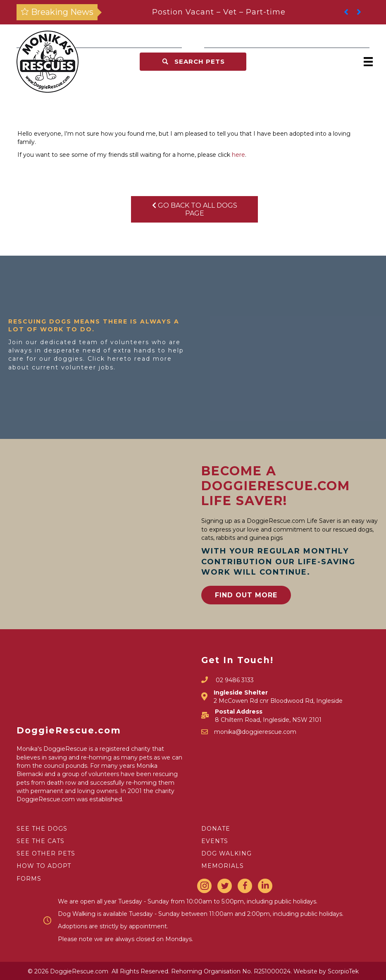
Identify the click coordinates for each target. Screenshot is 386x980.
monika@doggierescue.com (255, 732)
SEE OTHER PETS (46, 853)
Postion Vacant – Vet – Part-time (219, 12)
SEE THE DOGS (42, 829)
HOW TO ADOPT (44, 866)
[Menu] (368, 62)
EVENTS (215, 841)
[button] (193, 62)
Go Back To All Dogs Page (195, 209)
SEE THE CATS (41, 841)
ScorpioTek (343, 971)
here (238, 155)
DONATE (216, 829)
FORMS (29, 879)
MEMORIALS (223, 866)
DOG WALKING (226, 853)
